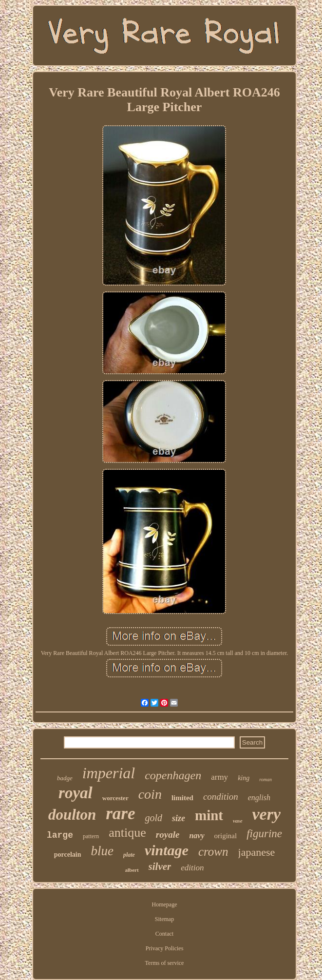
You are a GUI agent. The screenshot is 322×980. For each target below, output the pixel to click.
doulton (72, 815)
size (179, 818)
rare (120, 814)
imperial (109, 773)
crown (213, 852)
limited (182, 798)
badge (65, 778)
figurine (264, 834)
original (226, 836)
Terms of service (165, 963)
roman (265, 779)
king (244, 778)
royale (168, 835)
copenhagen (173, 775)
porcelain (68, 855)
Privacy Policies (165, 948)
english (259, 797)
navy (197, 836)
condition (221, 797)
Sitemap (164, 919)
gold (153, 818)
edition (192, 868)
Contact (164, 934)
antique (127, 833)
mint (209, 815)
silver (160, 866)
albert (132, 870)
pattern (91, 836)
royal (76, 793)
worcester (115, 798)
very (267, 814)
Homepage (165, 904)
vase (238, 821)
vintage (167, 850)
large (60, 835)
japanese (257, 852)
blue (102, 851)
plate (129, 855)
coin (150, 794)
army (219, 777)
